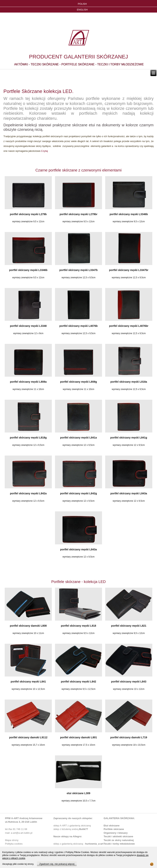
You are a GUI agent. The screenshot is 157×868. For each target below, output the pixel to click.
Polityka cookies (14, 844)
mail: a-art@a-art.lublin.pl (19, 833)
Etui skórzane (112, 826)
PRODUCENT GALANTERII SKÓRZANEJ (79, 57)
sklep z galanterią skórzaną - (69, 844)
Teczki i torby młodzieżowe (119, 844)
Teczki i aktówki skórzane (118, 836)
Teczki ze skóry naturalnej (119, 840)
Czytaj (45, 151)
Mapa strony (12, 840)
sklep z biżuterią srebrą (71, 829)
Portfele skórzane (114, 829)
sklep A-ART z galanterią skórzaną (72, 826)
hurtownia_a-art (94, 844)
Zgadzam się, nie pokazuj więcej (57, 864)
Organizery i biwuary (116, 833)
